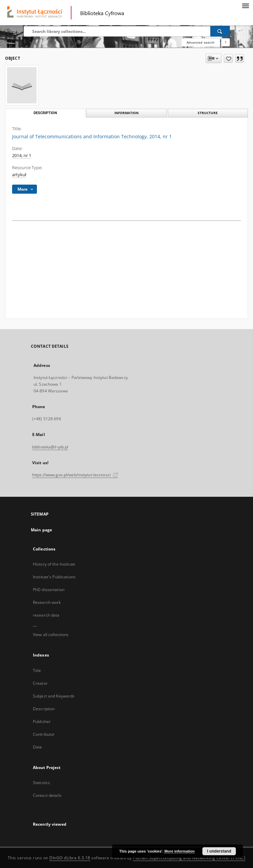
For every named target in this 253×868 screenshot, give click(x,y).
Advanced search (200, 42)
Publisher (42, 721)
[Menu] (245, 5)
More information (180, 851)
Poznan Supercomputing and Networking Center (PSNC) (189, 858)
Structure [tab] (208, 113)
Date (37, 747)
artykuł (19, 175)
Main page (41, 530)
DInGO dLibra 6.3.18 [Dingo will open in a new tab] (70, 858)
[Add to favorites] (228, 58)
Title (37, 670)
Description (44, 709)
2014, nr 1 (22, 156)
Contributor (44, 734)
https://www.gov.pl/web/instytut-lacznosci (75, 475)
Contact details (47, 795)
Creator (40, 683)
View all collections (51, 635)
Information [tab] (127, 113)
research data (46, 615)
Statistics (41, 783)
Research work (47, 602)
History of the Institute (54, 564)
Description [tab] (45, 113)
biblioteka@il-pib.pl (50, 447)
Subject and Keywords (54, 696)
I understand (219, 851)
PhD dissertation (49, 590)
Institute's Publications (54, 577)
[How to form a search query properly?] (225, 42)
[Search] (220, 31)
